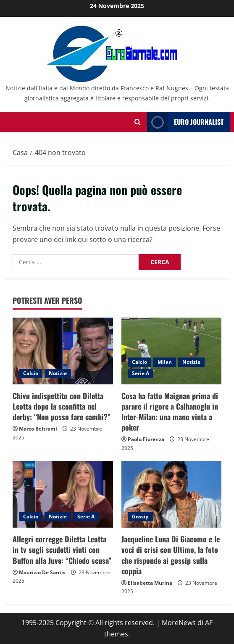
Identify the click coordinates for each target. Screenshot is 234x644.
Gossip (140, 517)
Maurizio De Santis (42, 572)
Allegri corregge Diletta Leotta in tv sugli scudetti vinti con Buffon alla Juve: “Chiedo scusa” (62, 549)
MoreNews (179, 623)
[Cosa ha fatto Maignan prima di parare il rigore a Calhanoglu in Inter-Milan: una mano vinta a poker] (172, 351)
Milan (165, 362)
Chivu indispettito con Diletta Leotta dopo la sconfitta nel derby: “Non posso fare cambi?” (62, 406)
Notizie (58, 373)
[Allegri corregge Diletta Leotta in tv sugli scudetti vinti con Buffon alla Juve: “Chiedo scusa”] (63, 494)
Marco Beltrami (38, 429)
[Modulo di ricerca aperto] (138, 122)
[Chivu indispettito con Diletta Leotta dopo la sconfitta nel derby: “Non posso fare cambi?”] (63, 351)
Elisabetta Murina (150, 583)
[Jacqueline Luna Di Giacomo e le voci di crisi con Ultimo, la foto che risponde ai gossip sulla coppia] (172, 494)
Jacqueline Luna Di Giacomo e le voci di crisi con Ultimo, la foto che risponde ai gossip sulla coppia (171, 555)
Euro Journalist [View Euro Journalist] (185, 122)
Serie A (141, 373)
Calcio (31, 373)
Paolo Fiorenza (146, 439)
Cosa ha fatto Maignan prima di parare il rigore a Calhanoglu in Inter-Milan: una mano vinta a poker (170, 412)
